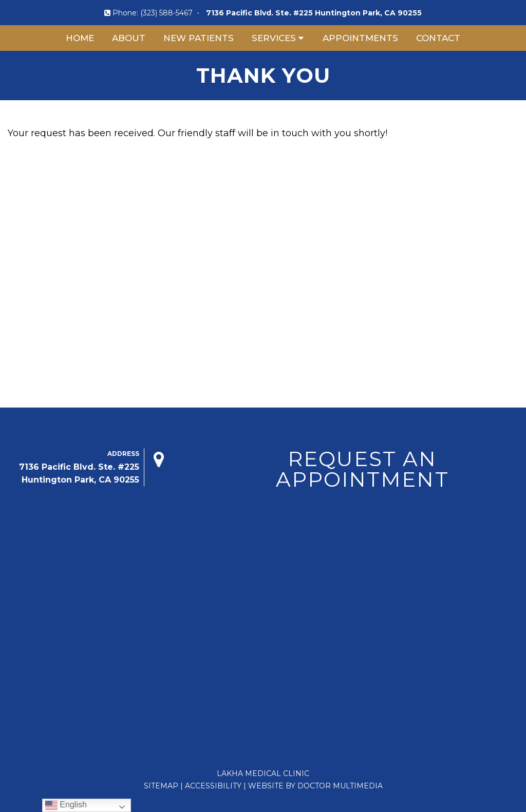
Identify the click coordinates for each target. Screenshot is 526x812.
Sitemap (161, 786)
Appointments (360, 38)
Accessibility (213, 786)
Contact (438, 38)
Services (274, 38)
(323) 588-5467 (166, 13)
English (66, 805)
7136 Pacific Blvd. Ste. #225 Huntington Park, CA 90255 (314, 13)
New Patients (199, 38)
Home (80, 38)
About (129, 38)
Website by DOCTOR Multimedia (315, 786)
